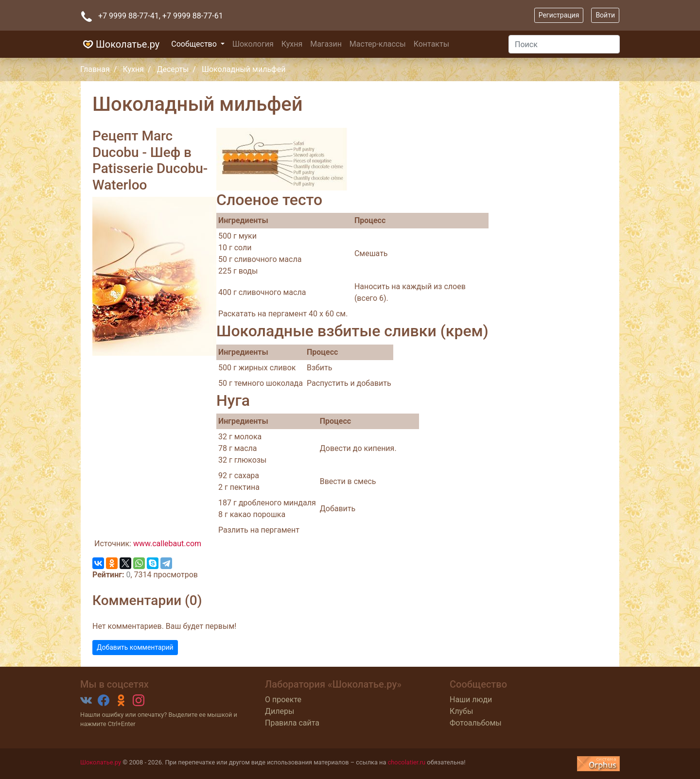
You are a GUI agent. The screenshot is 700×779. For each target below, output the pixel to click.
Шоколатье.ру (120, 44)
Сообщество (195, 44)
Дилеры (280, 711)
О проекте (283, 700)
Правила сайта (292, 723)
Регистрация (559, 15)
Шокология (253, 44)
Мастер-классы (378, 44)
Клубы (461, 711)
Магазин (326, 44)
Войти (605, 15)
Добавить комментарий (135, 647)
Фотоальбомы (476, 723)
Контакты (431, 44)
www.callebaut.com (167, 544)
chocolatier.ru (407, 762)
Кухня (292, 44)
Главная (95, 69)
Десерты (173, 69)
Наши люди (471, 700)
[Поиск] (564, 44)
